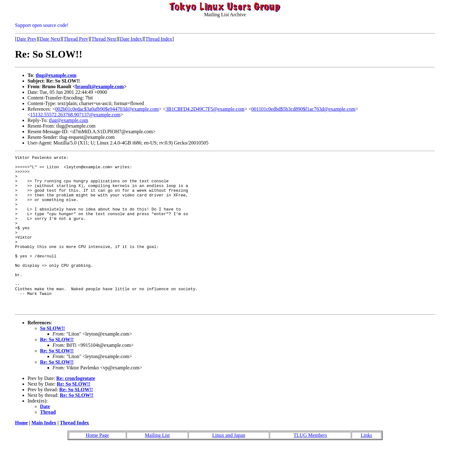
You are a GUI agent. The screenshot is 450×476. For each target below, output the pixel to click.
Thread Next (104, 39)
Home (21, 454)
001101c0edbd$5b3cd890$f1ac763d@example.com (303, 109)
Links (366, 466)
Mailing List (157, 466)
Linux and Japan (229, 466)
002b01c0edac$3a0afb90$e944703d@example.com (107, 109)
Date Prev (27, 39)
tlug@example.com (56, 75)
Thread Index (159, 39)
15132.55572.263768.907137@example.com (75, 115)
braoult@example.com (100, 86)
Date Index (131, 39)
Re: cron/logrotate (76, 409)
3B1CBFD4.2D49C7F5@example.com (205, 109)
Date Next (50, 39)
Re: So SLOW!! (57, 370)
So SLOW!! (52, 359)
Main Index (44, 454)
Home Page (97, 466)
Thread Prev (76, 39)
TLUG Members (310, 466)
